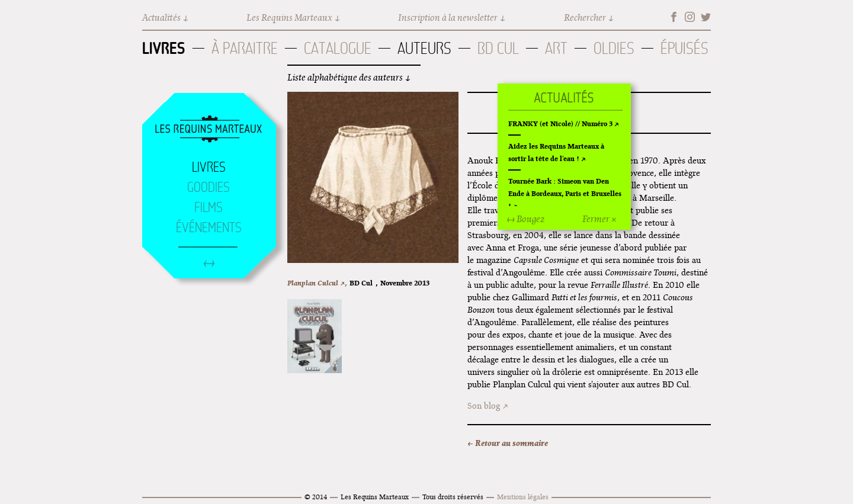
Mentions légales (523, 497)
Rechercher (585, 17)
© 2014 (316, 497)
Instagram (690, 17)
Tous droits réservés (453, 497)
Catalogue (338, 48)
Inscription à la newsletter (448, 17)
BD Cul (498, 48)
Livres (164, 48)
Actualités (161, 17)
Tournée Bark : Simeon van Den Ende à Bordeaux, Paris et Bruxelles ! (565, 193)
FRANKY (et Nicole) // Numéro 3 (560, 123)
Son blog (484, 406)
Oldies (614, 48)
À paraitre (245, 48)
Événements (209, 227)
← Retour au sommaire (508, 443)
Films (209, 207)
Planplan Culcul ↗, (317, 283)
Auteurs (424, 48)
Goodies (209, 187)
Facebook (674, 17)
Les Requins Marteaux (289, 17)
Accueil (209, 130)
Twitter (706, 17)
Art (556, 48)
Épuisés (684, 48)
